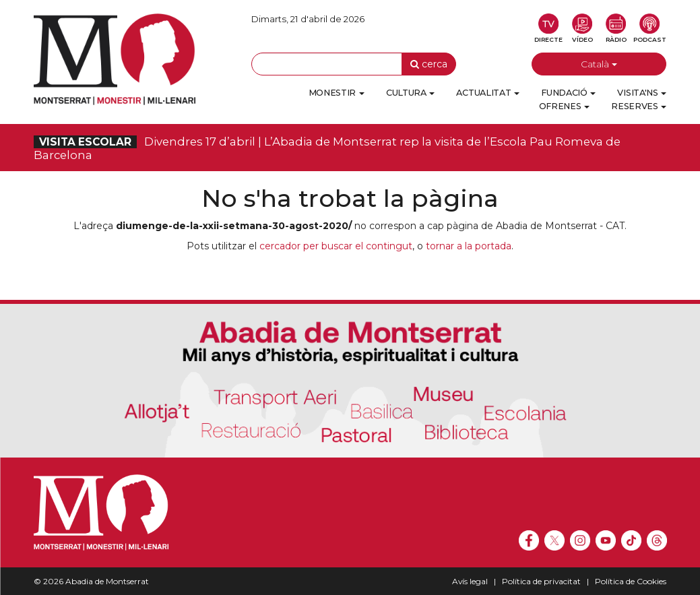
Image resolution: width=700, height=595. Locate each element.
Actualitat (488, 93)
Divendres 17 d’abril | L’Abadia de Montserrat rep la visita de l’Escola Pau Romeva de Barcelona (327, 148)
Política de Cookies (631, 581)
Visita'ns (642, 93)
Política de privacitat (541, 581)
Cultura (411, 93)
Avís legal (470, 581)
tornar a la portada (469, 246)
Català (599, 64)
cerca (429, 64)
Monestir (337, 93)
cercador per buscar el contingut (336, 246)
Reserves (639, 106)
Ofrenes (565, 106)
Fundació (568, 93)
